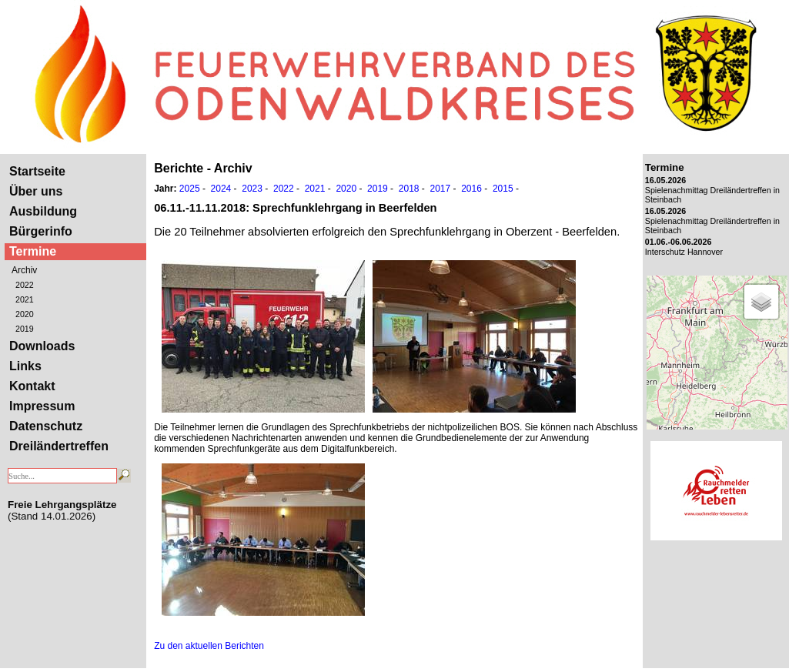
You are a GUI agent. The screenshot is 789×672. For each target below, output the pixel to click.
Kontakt (32, 386)
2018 (409, 189)
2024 (221, 189)
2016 (471, 189)
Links (25, 366)
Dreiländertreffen (59, 446)
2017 (440, 189)
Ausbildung (43, 211)
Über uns (36, 191)
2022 (25, 285)
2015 (503, 189)
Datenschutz (46, 426)
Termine (33, 251)
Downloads (42, 346)
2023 (252, 189)
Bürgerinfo (41, 231)
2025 (190, 189)
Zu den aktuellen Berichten (209, 646)
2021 (25, 299)
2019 (25, 329)
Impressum (42, 406)
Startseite (37, 171)
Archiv (24, 270)
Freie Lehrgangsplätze (62, 505)
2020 (25, 314)
